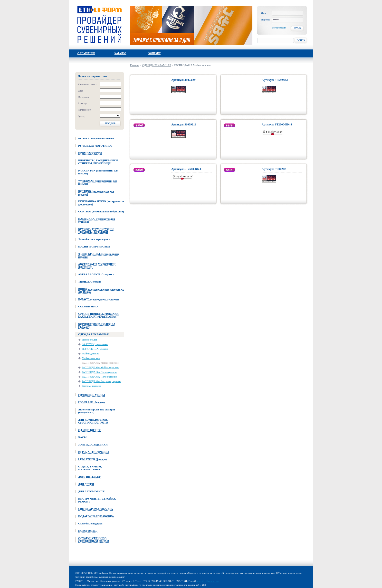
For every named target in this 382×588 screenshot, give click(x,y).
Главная (135, 65)
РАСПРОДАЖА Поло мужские (100, 372)
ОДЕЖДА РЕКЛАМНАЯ (157, 65)
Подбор (110, 123)
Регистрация (279, 28)
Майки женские (91, 358)
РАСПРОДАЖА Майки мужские (100, 367)
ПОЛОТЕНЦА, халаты (95, 349)
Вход (298, 28)
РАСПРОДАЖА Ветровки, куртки (101, 381)
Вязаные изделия (91, 386)
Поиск (301, 40)
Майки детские (91, 353)
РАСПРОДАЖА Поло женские (99, 377)
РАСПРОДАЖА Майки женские (100, 363)
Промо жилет (90, 340)
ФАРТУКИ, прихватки (95, 344)
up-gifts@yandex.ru (208, 581)
